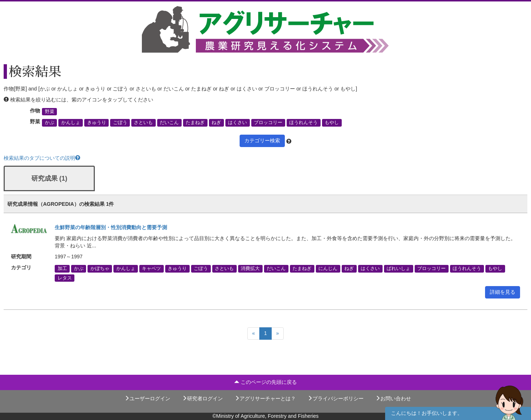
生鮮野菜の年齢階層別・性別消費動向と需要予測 (111, 227)
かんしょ (71, 123)
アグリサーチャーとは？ (265, 398)
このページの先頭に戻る (265, 382)
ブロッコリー (268, 123)
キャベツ (151, 269)
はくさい (237, 123)
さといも (143, 123)
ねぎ (216, 123)
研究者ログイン (202, 398)
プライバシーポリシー (336, 398)
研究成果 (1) (49, 178)
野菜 (50, 112)
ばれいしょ (398, 269)
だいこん (169, 123)
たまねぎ (195, 123)
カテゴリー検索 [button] (262, 140)
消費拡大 (250, 269)
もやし (332, 123)
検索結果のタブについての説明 (42, 158)
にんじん (328, 269)
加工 (62, 269)
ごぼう (120, 123)
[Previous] (253, 334)
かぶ (50, 123)
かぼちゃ (100, 269)
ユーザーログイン (147, 398)
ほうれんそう (303, 123)
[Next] (278, 334)
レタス (65, 278)
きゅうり (97, 123)
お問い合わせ (393, 398)
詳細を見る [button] (503, 292)
